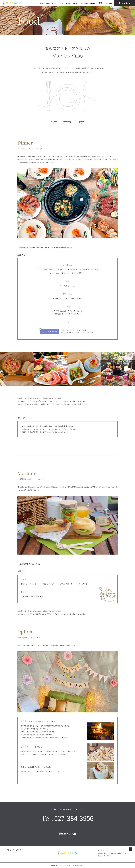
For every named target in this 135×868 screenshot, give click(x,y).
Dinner (54, 122)
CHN (111, 3)
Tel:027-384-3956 (104, 856)
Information (84, 3)
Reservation (67, 833)
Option (81, 122)
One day (61, 3)
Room (48, 3)
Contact (93, 3)
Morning (67, 122)
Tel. (68, 818)
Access (75, 3)
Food (54, 3)
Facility (68, 3)
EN (106, 3)
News (42, 3)
